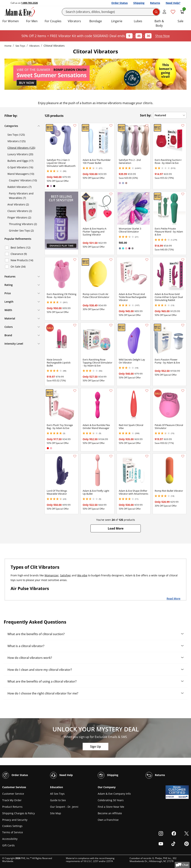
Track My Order (12, 800)
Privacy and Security (15, 820)
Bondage (96, 21)
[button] (116, 528)
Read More (174, 598)
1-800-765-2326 (30, 3)
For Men (32, 21)
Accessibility (10, 839)
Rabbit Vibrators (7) (19, 187)
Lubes (138, 21)
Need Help (61, 775)
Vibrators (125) (16, 141)
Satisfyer (66, 575)
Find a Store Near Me (111, 807)
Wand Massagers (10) (21, 174)
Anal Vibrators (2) (18, 204)
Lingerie (117, 21)
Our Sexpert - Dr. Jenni (64, 807)
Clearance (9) (19, 254)
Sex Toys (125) (16, 135)
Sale (180, 21)
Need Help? (173, 3)
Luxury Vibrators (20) (20, 154)
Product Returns (12, 807)
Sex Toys (20, 46)
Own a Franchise (108, 820)
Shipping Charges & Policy (19, 813)
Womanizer (52, 575)
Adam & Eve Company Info (114, 794)
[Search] (111, 12)
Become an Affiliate (110, 813)
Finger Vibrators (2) (19, 217)
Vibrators (74, 21)
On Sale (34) (18, 267)
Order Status (120, 3)
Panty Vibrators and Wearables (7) (21, 196)
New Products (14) (22, 260)
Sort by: (146, 115)
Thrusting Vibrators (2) (23, 224)
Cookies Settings (12, 826)
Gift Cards (8, 845)
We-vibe (82, 575)
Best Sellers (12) (20, 248)
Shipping (139, 3)
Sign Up (95, 747)
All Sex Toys (57, 794)
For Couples (53, 21)
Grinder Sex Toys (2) (21, 231)
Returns (155, 3)
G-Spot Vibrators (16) (20, 167)
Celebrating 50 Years (111, 800)
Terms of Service (13, 832)
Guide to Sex (58, 800)
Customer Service (13, 794)
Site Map (56, 813)
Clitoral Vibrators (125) (21, 148)
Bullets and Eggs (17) (20, 161)
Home (8, 46)
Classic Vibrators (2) (20, 211)
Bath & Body (159, 23)
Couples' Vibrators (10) (23, 180)
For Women (11, 21)
